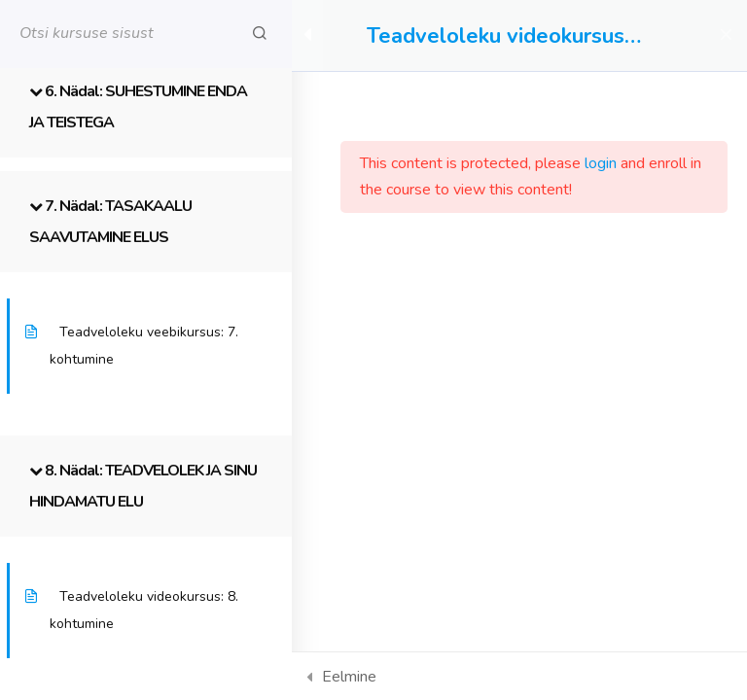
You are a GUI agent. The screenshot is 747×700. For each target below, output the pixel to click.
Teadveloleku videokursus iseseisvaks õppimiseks (496, 36)
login (601, 163)
